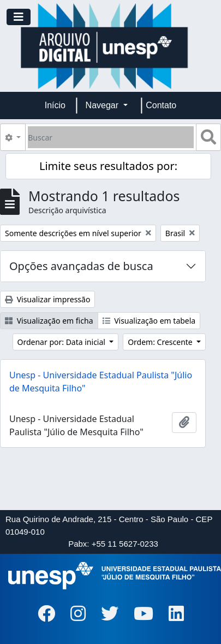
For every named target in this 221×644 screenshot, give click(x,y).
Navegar (103, 105)
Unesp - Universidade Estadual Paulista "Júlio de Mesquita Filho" (101, 382)
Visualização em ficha (49, 321)
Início (55, 105)
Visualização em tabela (149, 321)
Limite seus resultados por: (108, 166)
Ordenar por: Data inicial (62, 342)
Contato (161, 105)
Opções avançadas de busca (81, 266)
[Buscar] (111, 137)
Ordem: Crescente (161, 342)
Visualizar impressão (47, 299)
